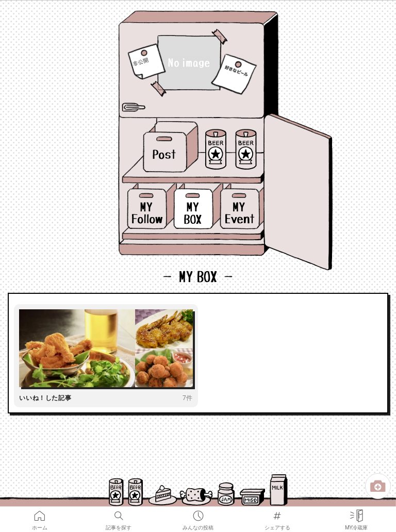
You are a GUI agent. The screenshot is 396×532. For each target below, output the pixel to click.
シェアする (277, 514)
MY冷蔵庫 (357, 514)
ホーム (40, 514)
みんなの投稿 (198, 514)
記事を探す (119, 514)
